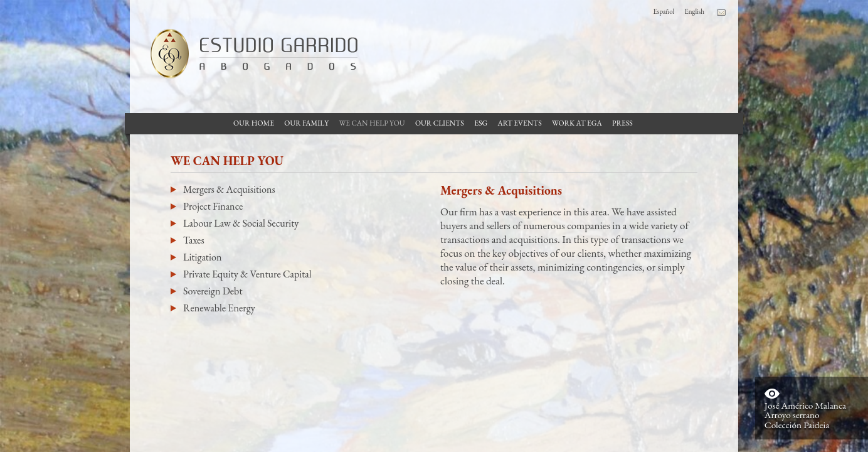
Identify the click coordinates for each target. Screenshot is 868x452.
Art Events (520, 123)
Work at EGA (577, 123)
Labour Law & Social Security (241, 223)
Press (622, 123)
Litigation (202, 257)
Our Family (306, 123)
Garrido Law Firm (249, 53)
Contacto (721, 13)
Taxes (194, 240)
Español (664, 11)
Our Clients (440, 123)
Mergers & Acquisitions (229, 189)
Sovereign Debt (213, 291)
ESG (481, 123)
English (695, 11)
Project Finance (213, 206)
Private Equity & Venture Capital (247, 274)
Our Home (254, 123)
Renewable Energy (219, 308)
